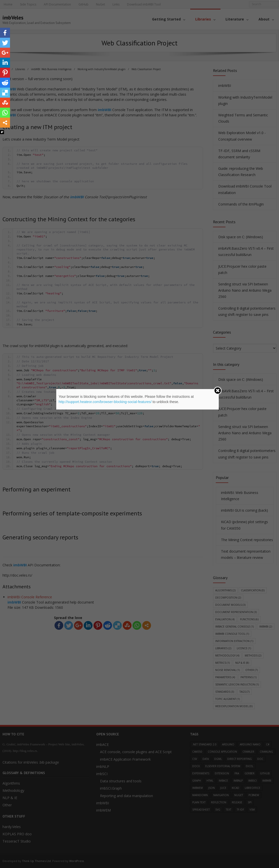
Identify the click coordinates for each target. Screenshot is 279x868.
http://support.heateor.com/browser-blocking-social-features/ (105, 402)
